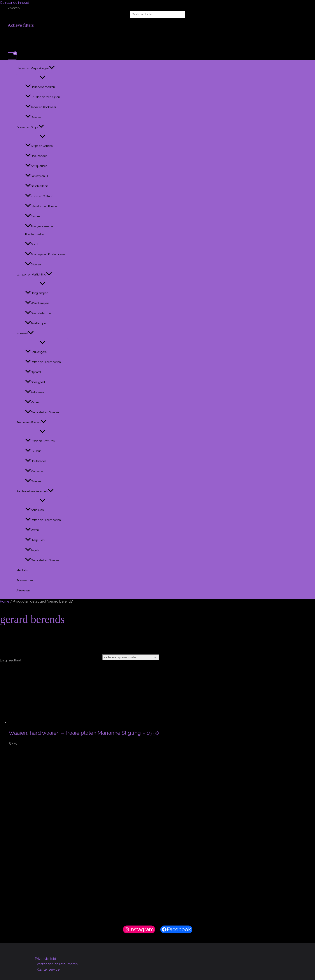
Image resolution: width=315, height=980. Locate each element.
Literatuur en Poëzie (41, 206)
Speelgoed (35, 382)
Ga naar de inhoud (15, 3)
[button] (52, 68)
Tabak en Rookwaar (41, 107)
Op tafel (33, 372)
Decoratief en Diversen (43, 412)
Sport (31, 244)
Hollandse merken (40, 87)
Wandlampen (37, 303)
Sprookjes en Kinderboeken (46, 254)
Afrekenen (23, 590)
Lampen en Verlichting (34, 275)
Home (5, 601)
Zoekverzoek (25, 580)
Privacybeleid (45, 959)
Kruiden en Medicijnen (43, 97)
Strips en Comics (39, 146)
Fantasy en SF (37, 176)
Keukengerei (36, 352)
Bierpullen (35, 540)
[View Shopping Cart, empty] (12, 56)
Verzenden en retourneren (57, 964)
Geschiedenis (37, 186)
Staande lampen (39, 313)
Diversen (34, 117)
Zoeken (14, 8)
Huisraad (25, 333)
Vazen (32, 402)
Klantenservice (48, 969)
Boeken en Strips (30, 127)
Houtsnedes (36, 461)
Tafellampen (36, 323)
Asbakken (34, 392)
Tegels (32, 550)
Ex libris (33, 451)
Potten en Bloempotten (43, 362)
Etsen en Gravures (40, 441)
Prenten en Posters (31, 423)
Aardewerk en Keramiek (35, 491)
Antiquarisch (36, 166)
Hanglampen (37, 293)
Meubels (22, 570)
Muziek (33, 216)
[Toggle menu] (43, 78)
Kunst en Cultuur (39, 196)
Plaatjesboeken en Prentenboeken (40, 230)
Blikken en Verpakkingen (36, 68)
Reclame (34, 471)
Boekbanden (36, 156)
